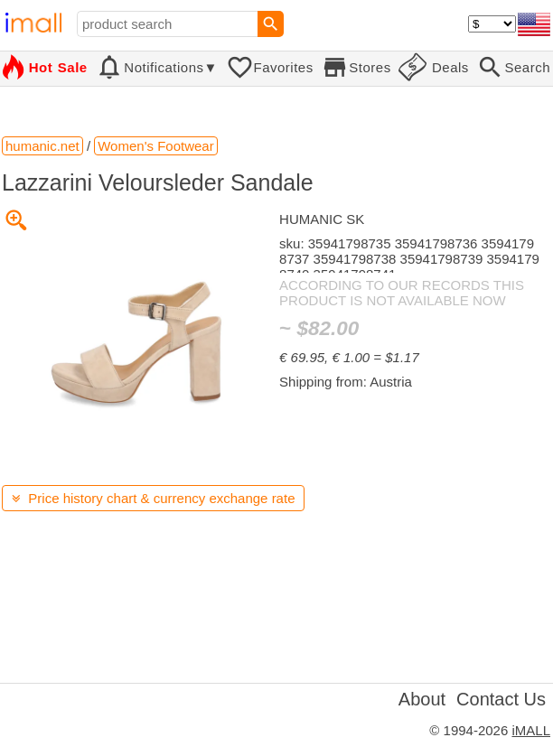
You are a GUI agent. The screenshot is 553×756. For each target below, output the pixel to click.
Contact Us (501, 699)
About (422, 699)
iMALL (531, 730)
